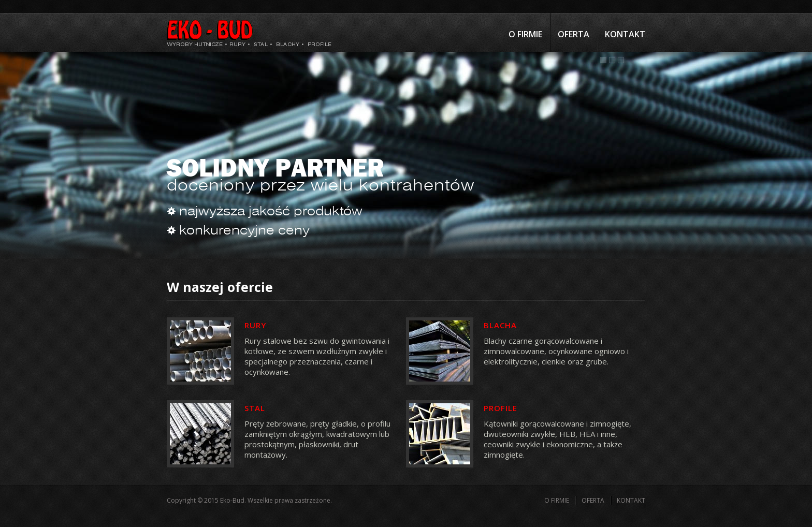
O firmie (525, 34)
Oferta (574, 34)
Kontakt (625, 34)
